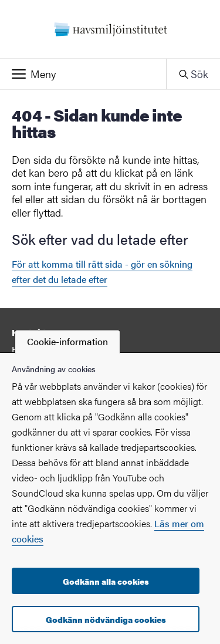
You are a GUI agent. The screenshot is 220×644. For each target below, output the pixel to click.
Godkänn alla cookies (106, 581)
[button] (83, 74)
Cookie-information (67, 341)
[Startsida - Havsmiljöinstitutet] (110, 29)
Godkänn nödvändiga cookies (106, 619)
